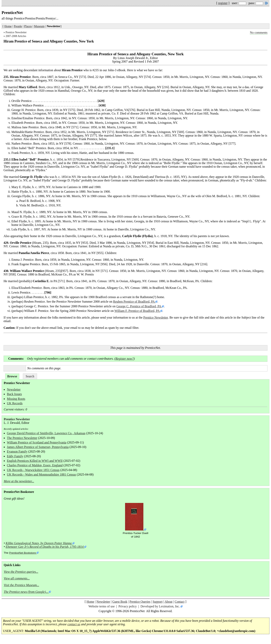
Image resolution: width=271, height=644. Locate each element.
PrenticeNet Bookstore (22, 553)
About (169, 602)
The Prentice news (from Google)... (26, 592)
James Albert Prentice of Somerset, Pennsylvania (38, 447)
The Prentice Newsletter (22, 438)
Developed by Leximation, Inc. (160, 606)
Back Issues (14, 394)
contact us (74, 624)
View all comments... (17, 578)
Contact (180, 602)
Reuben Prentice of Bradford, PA (134, 302)
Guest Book (120, 602)
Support (158, 602)
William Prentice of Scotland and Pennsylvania (37, 442)
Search (30, 376)
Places (28, 26)
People (18, 26)
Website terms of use (102, 606)
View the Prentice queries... (21, 572)
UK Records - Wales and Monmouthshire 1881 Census (41, 474)
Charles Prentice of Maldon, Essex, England (35, 465)
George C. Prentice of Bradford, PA (139, 306)
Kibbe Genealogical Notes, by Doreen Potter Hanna (39, 543)
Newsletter (14, 389)
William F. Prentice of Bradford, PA (137, 311)
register (223, 3)
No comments (259, 33)
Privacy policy (128, 606)
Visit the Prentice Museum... (21, 585)
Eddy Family (15, 456)
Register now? (124, 359)
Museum (39, 26)
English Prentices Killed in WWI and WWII (35, 461)
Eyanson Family (17, 451)
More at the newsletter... (19, 481)
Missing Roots (16, 399)
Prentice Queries (140, 602)
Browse (12, 376)
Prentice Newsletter (16, 32)
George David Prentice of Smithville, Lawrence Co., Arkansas (46, 433)
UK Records (15, 403)
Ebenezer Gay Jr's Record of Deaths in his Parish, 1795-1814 (45, 547)
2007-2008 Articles (16, 36)
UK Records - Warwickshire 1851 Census (33, 470)
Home (8, 26)
